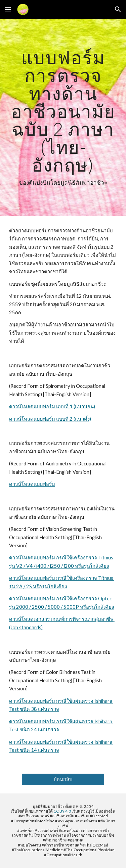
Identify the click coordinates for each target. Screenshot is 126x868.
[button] (8, 9)
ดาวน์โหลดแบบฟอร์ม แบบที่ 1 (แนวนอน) (52, 406)
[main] (63, 117)
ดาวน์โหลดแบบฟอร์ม (32, 484)
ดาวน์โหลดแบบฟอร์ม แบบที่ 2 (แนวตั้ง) (50, 419)
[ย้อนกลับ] (63, 779)
